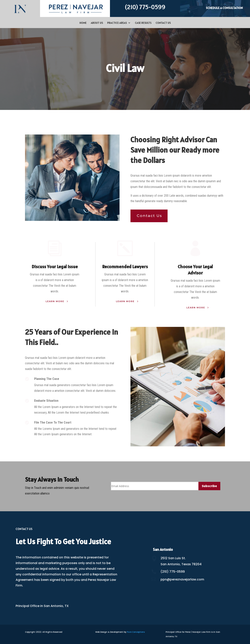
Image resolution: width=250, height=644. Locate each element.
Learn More (55, 301)
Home (83, 23)
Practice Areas (117, 23)
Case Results (143, 23)
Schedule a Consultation (224, 8)
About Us (97, 23)
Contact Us (163, 23)
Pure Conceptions (136, 632)
